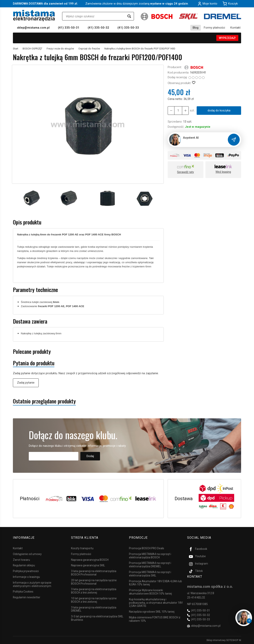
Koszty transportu (82, 548)
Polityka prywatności (26, 571)
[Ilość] (178, 111)
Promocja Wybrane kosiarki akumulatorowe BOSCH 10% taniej (150, 592)
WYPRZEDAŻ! (227, 38)
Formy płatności (214, 28)
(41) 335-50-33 (128, 28)
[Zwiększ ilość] (171, 111)
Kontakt (235, 28)
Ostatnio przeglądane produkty (44, 401)
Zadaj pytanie (26, 383)
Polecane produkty (32, 351)
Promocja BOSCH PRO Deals (147, 548)
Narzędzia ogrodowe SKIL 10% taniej (152, 612)
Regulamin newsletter (27, 597)
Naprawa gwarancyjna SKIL (88, 565)
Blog (196, 28)
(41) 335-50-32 (98, 28)
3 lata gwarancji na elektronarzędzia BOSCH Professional (94, 573)
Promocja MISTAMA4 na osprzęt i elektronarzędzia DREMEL (150, 565)
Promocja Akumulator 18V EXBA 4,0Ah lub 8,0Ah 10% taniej (155, 583)
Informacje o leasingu (26, 577)
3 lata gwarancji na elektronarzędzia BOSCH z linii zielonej (94, 591)
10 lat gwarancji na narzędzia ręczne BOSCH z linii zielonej (94, 600)
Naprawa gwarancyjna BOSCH (90, 560)
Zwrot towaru (21, 560)
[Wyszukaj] (129, 16)
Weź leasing (223, 172)
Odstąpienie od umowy (27, 554)
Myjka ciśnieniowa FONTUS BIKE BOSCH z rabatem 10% (155, 619)
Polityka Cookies (23, 592)
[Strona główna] (34, 16)
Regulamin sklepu (24, 565)
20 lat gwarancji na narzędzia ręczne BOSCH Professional (94, 582)
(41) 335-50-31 (69, 28)
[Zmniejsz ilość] (185, 111)
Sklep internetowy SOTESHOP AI (224, 640)
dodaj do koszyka (219, 110)
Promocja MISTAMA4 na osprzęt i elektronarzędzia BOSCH (150, 556)
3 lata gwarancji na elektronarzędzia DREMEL (94, 609)
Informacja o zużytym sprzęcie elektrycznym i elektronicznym (32, 584)
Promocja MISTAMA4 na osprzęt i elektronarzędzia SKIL (150, 574)
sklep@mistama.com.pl (33, 28)
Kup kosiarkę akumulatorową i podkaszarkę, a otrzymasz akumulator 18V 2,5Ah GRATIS (156, 603)
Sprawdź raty (185, 172)
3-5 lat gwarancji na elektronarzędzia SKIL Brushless (97, 618)
